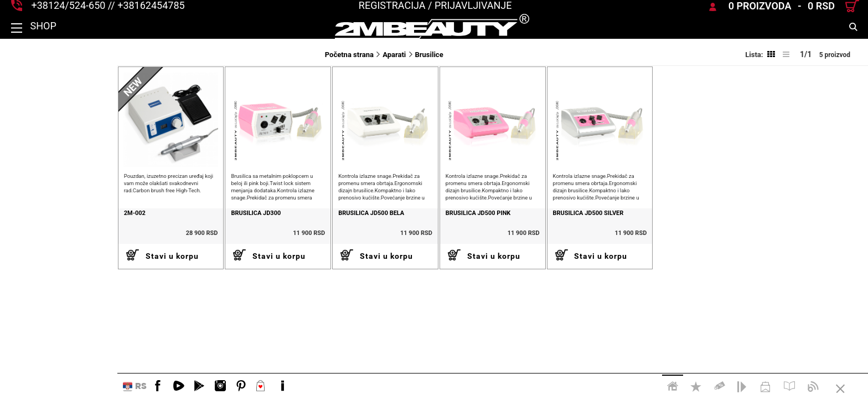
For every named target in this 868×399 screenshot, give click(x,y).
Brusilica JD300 (156, 230)
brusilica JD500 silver (538, 230)
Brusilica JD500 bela (288, 230)
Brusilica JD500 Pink (411, 230)
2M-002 (17, 230)
